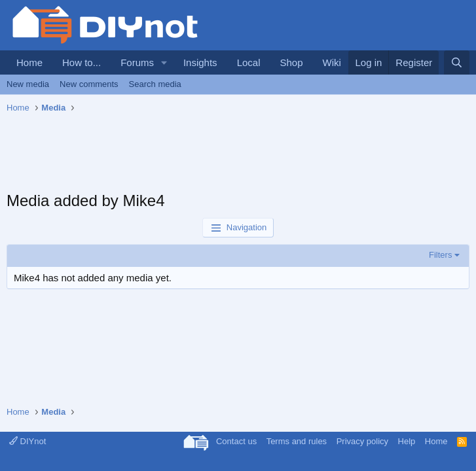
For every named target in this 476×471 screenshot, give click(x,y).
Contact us (236, 441)
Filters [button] (440, 255)
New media (28, 84)
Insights (200, 62)
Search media (155, 84)
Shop (291, 62)
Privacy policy (362, 441)
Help (407, 441)
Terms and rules (297, 441)
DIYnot (27, 441)
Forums (137, 62)
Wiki (332, 62)
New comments (89, 84)
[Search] (457, 62)
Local (249, 62)
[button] (164, 62)
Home (29, 62)
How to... (82, 62)
